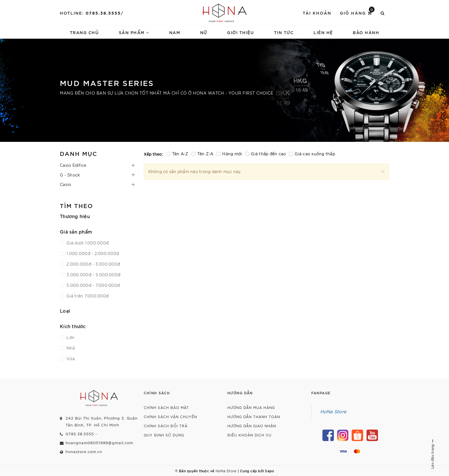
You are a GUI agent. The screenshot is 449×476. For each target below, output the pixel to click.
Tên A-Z (177, 154)
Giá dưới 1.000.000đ (87, 243)
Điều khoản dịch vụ (249, 435)
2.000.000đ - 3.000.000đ (93, 264)
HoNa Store (333, 411)
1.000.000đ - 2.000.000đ (92, 253)
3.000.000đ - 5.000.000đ (93, 275)
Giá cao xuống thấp (312, 154)
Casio (65, 184)
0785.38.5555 (103, 13)
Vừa (70, 359)
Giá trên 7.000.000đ (87, 296)
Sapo (269, 471)
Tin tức (284, 32)
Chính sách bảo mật (166, 407)
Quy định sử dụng (164, 435)
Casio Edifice (73, 165)
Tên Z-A (202, 154)
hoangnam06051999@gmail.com (99, 443)
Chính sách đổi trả (166, 426)
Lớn (70, 337)
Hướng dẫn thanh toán (254, 417)
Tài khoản (317, 13)
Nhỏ (70, 348)
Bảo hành (366, 32)
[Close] (383, 171)
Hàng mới (229, 154)
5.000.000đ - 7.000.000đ (92, 285)
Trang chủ (84, 32)
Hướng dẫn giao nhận (252, 426)
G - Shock (70, 175)
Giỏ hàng (357, 12)
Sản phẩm (134, 32)
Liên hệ (323, 32)
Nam (175, 32)
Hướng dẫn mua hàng (251, 407)
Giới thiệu (241, 32)
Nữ (204, 32)
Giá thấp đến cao (265, 154)
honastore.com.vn (84, 451)
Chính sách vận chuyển (170, 417)
